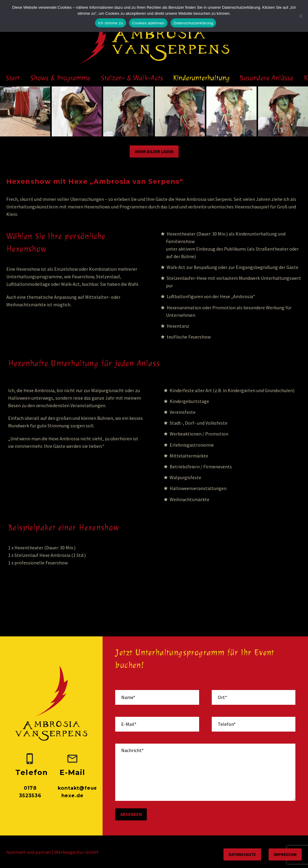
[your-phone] (254, 724)
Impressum (285, 854)
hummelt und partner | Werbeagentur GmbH (52, 852)
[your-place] (254, 697)
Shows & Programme (60, 78)
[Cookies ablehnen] (300, 16)
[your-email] (157, 724)
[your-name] (157, 697)
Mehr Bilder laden (154, 151)
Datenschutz (242, 854)
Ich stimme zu (111, 23)
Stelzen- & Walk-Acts (132, 78)
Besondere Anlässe (266, 78)
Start (13, 78)
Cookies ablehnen (148, 23)
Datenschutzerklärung (193, 23)
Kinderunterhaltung (201, 78)
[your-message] (205, 772)
